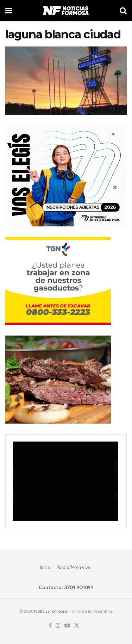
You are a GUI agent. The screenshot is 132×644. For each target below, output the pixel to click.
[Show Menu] (9, 11)
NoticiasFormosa (51, 611)
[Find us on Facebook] (50, 626)
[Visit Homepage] (66, 11)
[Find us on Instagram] (58, 626)
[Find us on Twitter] (77, 626)
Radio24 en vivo (74, 567)
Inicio (45, 567)
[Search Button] (123, 11)
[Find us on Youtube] (67, 626)
